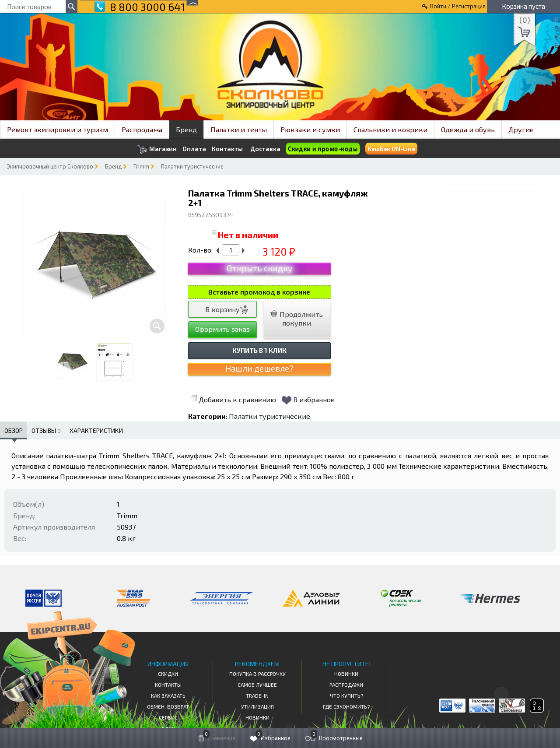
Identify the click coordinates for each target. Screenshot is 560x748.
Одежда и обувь (468, 129)
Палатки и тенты (239, 129)
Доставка (265, 149)
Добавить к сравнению (233, 399)
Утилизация (257, 706)
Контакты (227, 149)
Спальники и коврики (390, 129)
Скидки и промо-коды (323, 149)
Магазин (157, 149)
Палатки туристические (192, 166)
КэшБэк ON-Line (391, 149)
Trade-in (257, 695)
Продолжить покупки (297, 318)
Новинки (257, 717)
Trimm (141, 166)
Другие (521, 129)
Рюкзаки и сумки (310, 129)
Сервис (168, 717)
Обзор (14, 430)
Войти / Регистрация (458, 6)
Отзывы (46, 430)
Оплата (194, 149)
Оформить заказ (222, 329)
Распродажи (346, 685)
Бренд (186, 129)
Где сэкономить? (346, 706)
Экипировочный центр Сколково (50, 166)
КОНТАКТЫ (168, 685)
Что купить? (346, 695)
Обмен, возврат (168, 706)
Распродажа (142, 129)
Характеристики (96, 430)
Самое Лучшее (257, 685)
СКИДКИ (168, 674)
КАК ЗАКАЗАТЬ (168, 695)
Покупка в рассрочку (257, 674)
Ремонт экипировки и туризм (58, 129)
